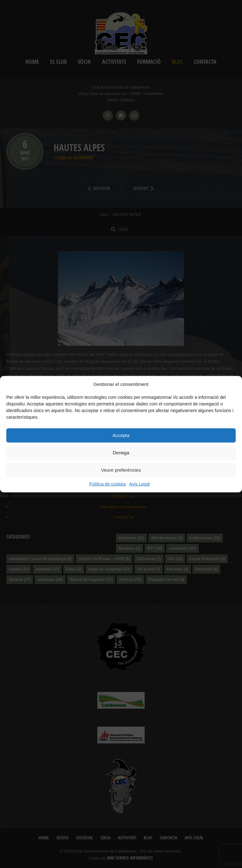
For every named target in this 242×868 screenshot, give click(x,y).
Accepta (121, 435)
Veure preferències (121, 470)
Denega (121, 453)
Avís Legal (139, 484)
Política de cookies (108, 484)
